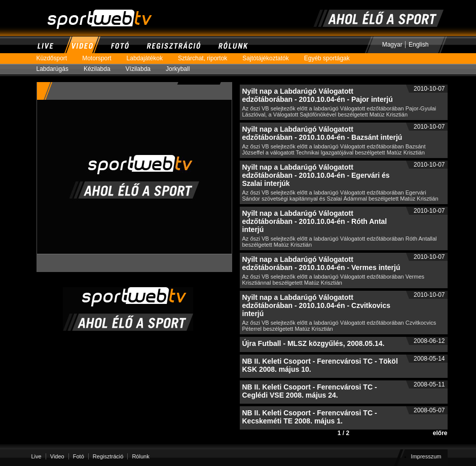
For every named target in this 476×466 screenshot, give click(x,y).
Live (46, 45)
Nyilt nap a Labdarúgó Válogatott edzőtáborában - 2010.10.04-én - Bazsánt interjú (322, 133)
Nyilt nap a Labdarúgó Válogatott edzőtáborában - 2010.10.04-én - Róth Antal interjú (315, 221)
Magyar (392, 45)
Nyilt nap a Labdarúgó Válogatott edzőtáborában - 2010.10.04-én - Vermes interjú (321, 263)
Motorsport (100, 59)
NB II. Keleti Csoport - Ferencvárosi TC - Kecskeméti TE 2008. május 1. (310, 417)
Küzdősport (56, 59)
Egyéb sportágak (331, 59)
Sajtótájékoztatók (269, 59)
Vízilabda (142, 69)
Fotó (119, 45)
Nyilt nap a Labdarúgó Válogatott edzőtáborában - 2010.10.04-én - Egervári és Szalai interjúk (316, 175)
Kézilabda (101, 69)
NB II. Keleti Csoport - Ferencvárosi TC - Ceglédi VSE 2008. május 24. (310, 391)
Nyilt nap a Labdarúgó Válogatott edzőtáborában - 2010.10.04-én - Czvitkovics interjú (317, 305)
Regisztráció (173, 45)
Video (82, 45)
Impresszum (426, 456)
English (418, 45)
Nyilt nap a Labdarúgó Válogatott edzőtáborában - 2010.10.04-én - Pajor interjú (318, 95)
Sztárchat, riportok (206, 59)
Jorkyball (181, 69)
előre (440, 433)
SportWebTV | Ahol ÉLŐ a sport (86, 4)
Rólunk (233, 45)
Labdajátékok (149, 59)
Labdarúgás (56, 69)
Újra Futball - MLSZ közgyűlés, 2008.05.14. (314, 343)
